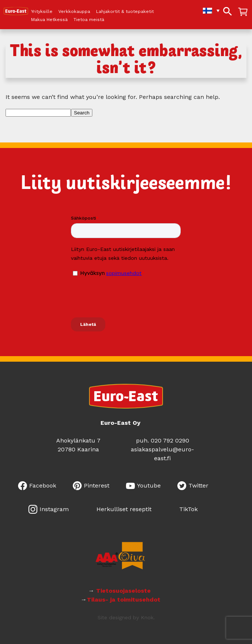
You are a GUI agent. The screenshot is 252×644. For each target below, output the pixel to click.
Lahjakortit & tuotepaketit (125, 12)
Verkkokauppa (74, 12)
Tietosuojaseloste (124, 591)
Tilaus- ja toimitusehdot (124, 600)
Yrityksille (42, 12)
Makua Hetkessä (49, 20)
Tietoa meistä (89, 20)
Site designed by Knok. (126, 617)
